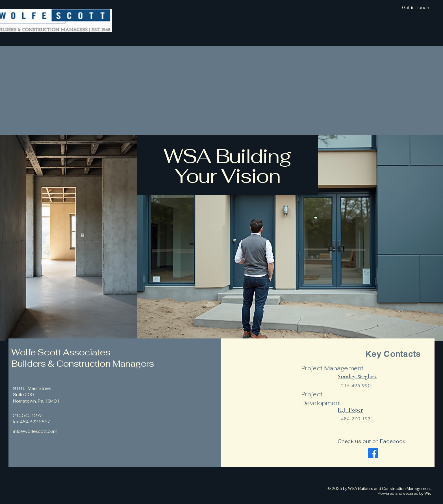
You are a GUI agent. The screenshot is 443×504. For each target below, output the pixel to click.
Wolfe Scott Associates (61, 352)
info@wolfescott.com (35, 431)
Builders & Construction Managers (83, 364)
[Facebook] (373, 453)
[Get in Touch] (385, 8)
